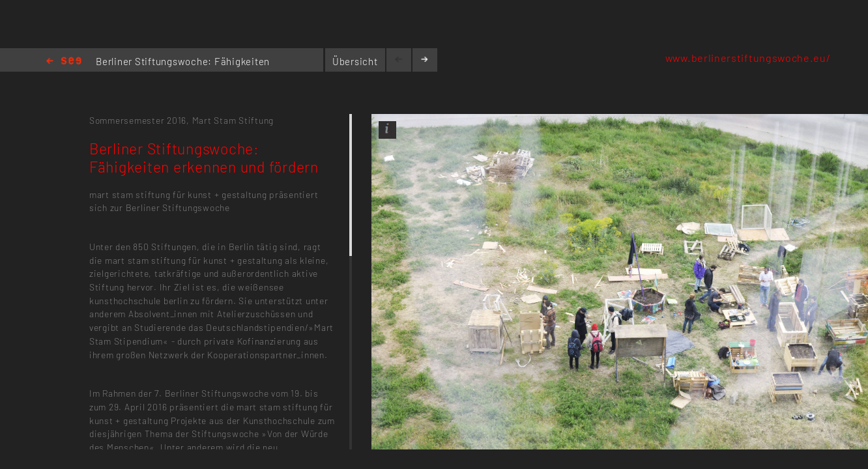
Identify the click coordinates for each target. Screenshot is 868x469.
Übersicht (355, 61)
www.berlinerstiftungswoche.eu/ (748, 58)
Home (64, 62)
